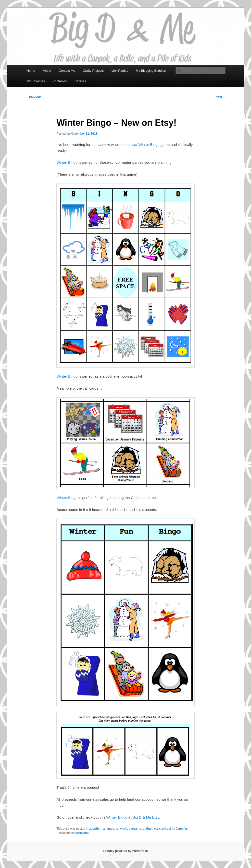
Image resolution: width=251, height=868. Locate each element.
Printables (60, 81)
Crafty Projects (93, 71)
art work (121, 829)
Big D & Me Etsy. (146, 817)
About (47, 71)
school (166, 829)
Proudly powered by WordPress (125, 851)
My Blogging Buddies (151, 71)
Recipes (80, 81)
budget (148, 829)
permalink (82, 833)
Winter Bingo (67, 162)
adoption (95, 829)
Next (220, 97)
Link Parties (120, 71)
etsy (157, 829)
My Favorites (36, 81)
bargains (135, 829)
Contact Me (67, 71)
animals (108, 829)
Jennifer (182, 829)
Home (31, 71)
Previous (33, 97)
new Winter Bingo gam (149, 145)
